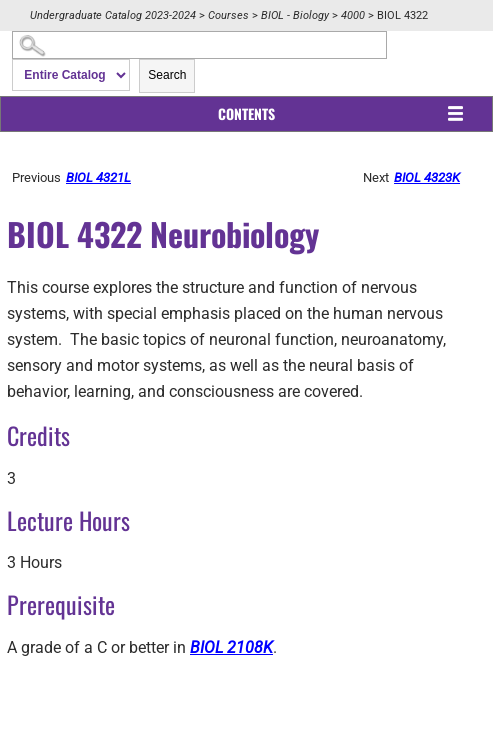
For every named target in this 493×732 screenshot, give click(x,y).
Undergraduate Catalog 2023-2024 (113, 15)
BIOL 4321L (98, 177)
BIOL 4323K (427, 177)
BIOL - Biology (295, 15)
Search (167, 75)
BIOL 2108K (231, 647)
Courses (228, 15)
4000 (353, 15)
